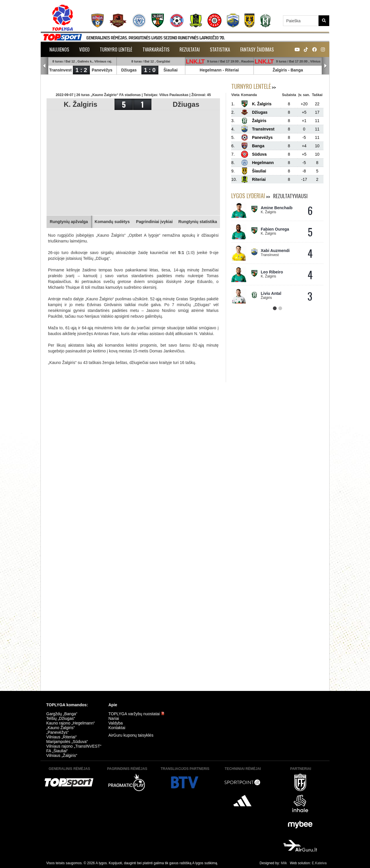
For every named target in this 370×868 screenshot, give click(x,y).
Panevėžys (102, 70)
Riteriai (232, 70)
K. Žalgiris (80, 104)
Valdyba (116, 723)
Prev (45, 66)
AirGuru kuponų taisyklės (131, 735)
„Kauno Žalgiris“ (61, 728)
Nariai (114, 718)
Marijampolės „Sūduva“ (67, 742)
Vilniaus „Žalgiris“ (62, 755)
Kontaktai (117, 728)
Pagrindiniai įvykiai (155, 222)
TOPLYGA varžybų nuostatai (136, 714)
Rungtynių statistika (198, 222)
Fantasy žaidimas (257, 49)
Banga (297, 70)
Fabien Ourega (275, 229)
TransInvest (60, 70)
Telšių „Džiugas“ (61, 718)
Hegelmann (211, 70)
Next (325, 66)
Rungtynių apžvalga (69, 222)
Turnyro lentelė (116, 49)
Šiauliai (170, 70)
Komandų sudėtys (112, 222)
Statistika (220, 49)
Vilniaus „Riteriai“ (62, 737)
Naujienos (59, 49)
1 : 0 (150, 70)
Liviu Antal (271, 293)
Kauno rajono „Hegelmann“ (71, 723)
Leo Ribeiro (272, 272)
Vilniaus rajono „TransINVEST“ (74, 746)
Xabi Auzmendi (275, 251)
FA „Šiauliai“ (57, 751)
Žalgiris (280, 70)
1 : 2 (81, 70)
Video (84, 49)
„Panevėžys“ (58, 732)
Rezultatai (190, 49)
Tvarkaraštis (156, 49)
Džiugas (129, 70)
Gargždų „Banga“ (62, 714)
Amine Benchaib (277, 208)
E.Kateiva (319, 863)
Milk (284, 863)
